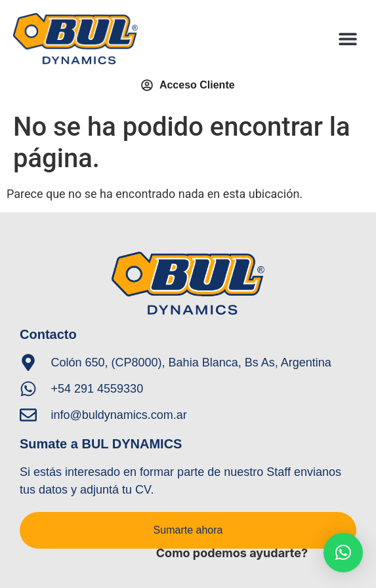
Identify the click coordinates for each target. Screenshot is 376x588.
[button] (348, 39)
